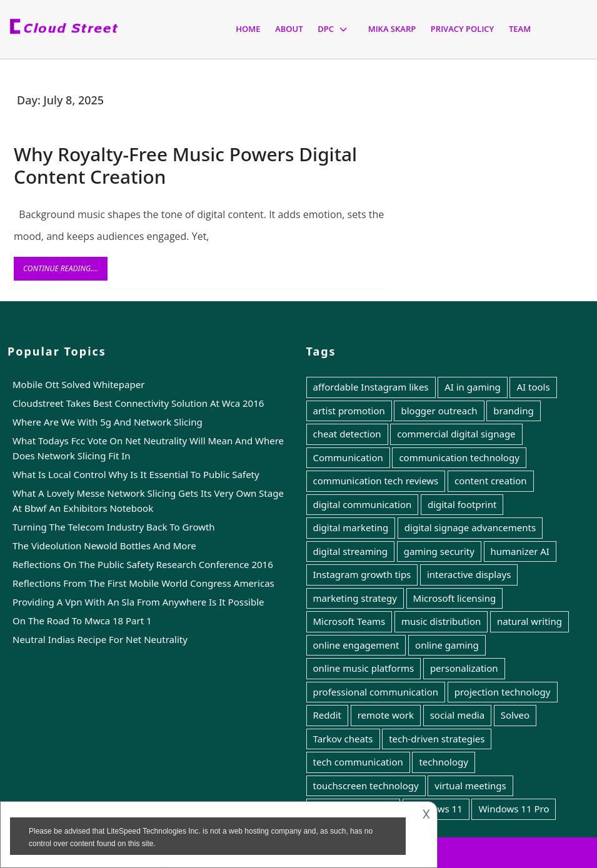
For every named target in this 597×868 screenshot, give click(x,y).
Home (248, 29)
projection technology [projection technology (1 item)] (503, 692)
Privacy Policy (462, 29)
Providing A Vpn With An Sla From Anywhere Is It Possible (138, 602)
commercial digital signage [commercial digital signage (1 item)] (456, 434)
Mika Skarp (392, 29)
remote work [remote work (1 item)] (386, 715)
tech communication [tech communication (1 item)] (358, 762)
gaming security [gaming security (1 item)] (439, 551)
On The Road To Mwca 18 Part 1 (82, 621)
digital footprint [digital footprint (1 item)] (462, 504)
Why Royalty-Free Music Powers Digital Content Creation (185, 165)
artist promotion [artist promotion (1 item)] (349, 411)
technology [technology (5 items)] (444, 762)
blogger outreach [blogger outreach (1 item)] (439, 411)
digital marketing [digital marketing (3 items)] (351, 527)
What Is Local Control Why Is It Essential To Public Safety (136, 474)
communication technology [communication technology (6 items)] (459, 457)
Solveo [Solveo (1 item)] (515, 715)
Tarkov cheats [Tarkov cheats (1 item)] (343, 739)
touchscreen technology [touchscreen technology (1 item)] (366, 786)
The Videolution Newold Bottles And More (104, 546)
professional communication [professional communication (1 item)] (376, 692)
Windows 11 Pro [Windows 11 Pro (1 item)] (514, 809)
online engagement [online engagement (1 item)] (356, 645)
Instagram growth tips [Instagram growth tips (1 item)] (362, 574)
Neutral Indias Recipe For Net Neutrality (100, 639)
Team (520, 29)
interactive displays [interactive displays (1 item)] (469, 574)
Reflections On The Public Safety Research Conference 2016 (143, 564)
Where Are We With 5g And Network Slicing (108, 422)
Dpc (326, 29)
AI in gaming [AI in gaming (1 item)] (473, 387)
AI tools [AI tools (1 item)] (533, 387)
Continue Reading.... (65, 272)
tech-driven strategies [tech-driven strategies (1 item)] (437, 739)
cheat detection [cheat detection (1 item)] (347, 434)
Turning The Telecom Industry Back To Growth (114, 527)
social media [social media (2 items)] (458, 715)
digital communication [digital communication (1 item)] (363, 504)
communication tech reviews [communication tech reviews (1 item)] (376, 481)
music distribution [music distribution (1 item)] (441, 621)
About (289, 29)
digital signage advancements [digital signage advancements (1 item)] (470, 527)
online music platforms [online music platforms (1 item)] (364, 668)
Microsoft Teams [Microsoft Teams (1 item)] (349, 621)
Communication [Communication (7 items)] (348, 457)
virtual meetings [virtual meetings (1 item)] (470, 786)
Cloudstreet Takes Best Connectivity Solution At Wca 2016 (138, 403)
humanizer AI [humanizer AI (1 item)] (520, 551)
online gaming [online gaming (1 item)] (447, 645)
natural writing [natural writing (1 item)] (529, 621)
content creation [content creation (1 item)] (491, 481)
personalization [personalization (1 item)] (464, 668)
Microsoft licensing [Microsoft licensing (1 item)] (455, 598)
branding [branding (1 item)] (513, 411)
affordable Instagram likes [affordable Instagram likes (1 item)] (371, 387)
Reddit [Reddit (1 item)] (328, 715)
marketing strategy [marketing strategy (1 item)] (355, 598)
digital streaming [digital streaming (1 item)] (351, 551)
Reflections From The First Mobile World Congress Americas (143, 583)
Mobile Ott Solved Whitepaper (78, 384)
